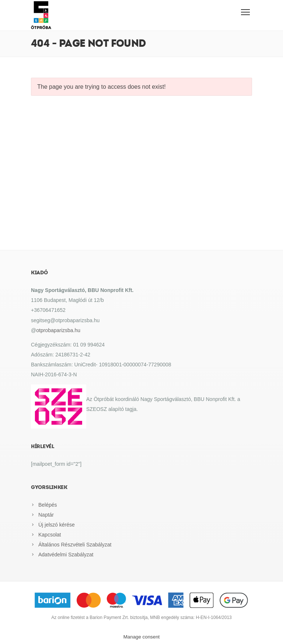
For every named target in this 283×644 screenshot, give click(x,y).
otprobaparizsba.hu (58, 330)
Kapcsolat (50, 535)
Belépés (48, 505)
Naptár (46, 515)
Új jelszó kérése (57, 525)
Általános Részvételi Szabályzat (75, 545)
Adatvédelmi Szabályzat (66, 555)
